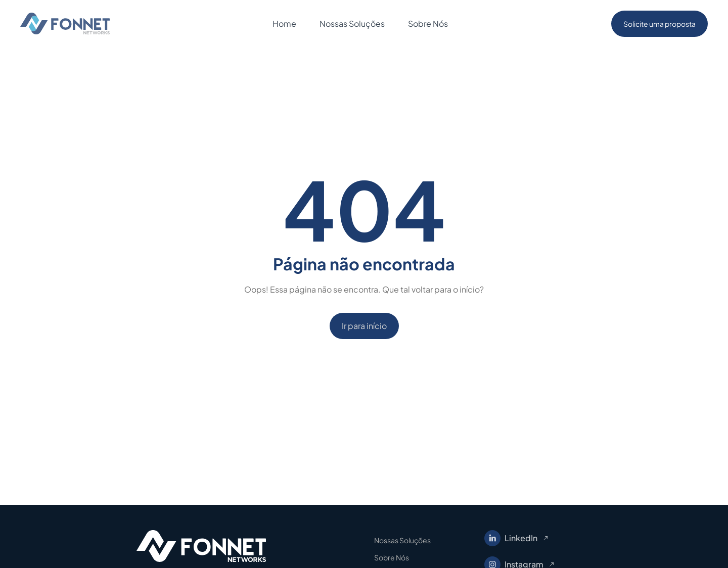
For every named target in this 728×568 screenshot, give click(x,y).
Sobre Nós (392, 557)
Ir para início (364, 326)
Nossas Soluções (402, 540)
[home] (65, 23)
